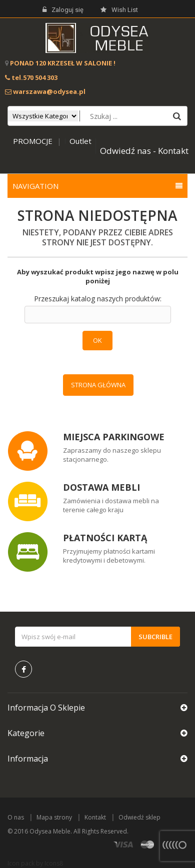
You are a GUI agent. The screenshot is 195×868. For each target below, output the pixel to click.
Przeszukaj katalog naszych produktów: (98, 299)
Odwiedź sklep (139, 817)
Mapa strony (54, 817)
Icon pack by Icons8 (35, 863)
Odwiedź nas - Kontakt (144, 151)
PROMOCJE (33, 141)
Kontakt (95, 817)
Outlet (80, 141)
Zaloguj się (63, 10)
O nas (16, 817)
